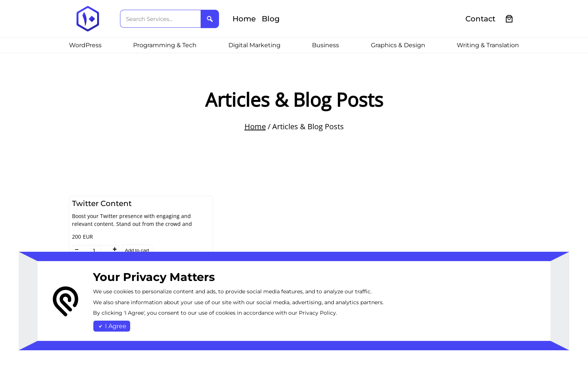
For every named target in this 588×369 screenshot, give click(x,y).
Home (255, 126)
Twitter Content (102, 203)
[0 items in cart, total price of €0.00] (509, 19)
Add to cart (137, 250)
